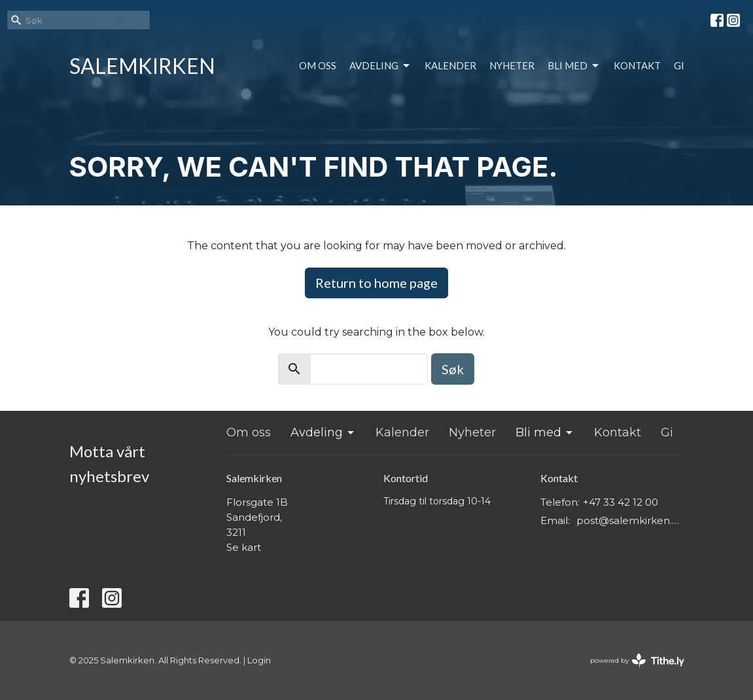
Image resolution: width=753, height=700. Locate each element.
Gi (679, 65)
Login (259, 660)
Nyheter (512, 65)
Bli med (574, 66)
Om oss (318, 65)
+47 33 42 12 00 (621, 502)
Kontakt (637, 65)
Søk (453, 369)
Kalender (450, 65)
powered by (637, 660)
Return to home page (376, 283)
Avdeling (380, 66)
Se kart (244, 547)
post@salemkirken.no (630, 520)
